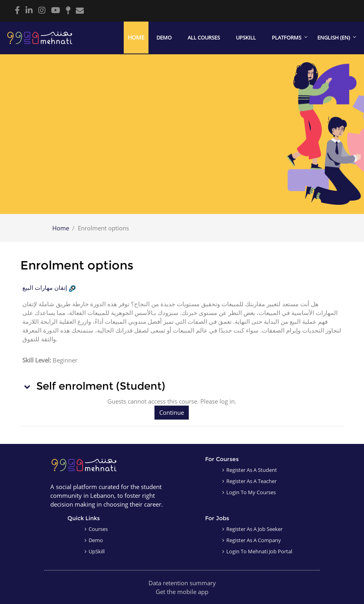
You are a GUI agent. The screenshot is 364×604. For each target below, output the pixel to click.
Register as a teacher (251, 481)
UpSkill (97, 551)
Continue (172, 412)
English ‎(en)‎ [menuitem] (334, 38)
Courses (98, 529)
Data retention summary (182, 583)
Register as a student (252, 470)
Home (61, 228)
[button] (28, 386)
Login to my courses (251, 492)
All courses (204, 38)
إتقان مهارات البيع (45, 288)
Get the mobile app (182, 592)
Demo (164, 38)
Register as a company (254, 540)
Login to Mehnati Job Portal (259, 551)
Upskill (246, 38)
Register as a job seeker (254, 529)
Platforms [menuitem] (287, 38)
